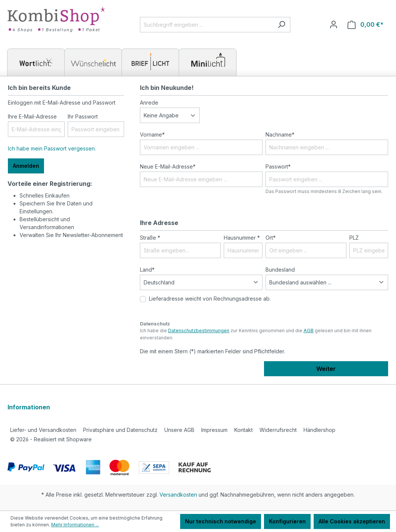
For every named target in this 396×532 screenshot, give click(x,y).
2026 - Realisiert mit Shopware (51, 439)
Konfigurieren (287, 521)
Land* (147, 270)
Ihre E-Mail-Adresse (32, 116)
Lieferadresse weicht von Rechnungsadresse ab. (210, 299)
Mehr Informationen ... (75, 525)
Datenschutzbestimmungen (199, 331)
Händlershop (319, 430)
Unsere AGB (179, 430)
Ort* (271, 238)
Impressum (214, 430)
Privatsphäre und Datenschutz (120, 430)
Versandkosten (178, 495)
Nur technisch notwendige (221, 521)
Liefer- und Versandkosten (43, 430)
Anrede (149, 103)
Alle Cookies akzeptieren (352, 521)
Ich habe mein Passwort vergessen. (52, 148)
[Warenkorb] (366, 25)
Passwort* (278, 166)
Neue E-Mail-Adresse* (168, 166)
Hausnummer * (242, 238)
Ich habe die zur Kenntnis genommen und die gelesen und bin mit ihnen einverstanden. (256, 334)
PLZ (354, 238)
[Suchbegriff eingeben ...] (206, 25)
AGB (309, 331)
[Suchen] (281, 25)
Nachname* (280, 135)
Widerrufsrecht (278, 430)
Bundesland (280, 270)
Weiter (326, 369)
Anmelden (26, 166)
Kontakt (244, 430)
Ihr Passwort (83, 116)
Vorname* (152, 135)
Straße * (150, 238)
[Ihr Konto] (334, 24)
